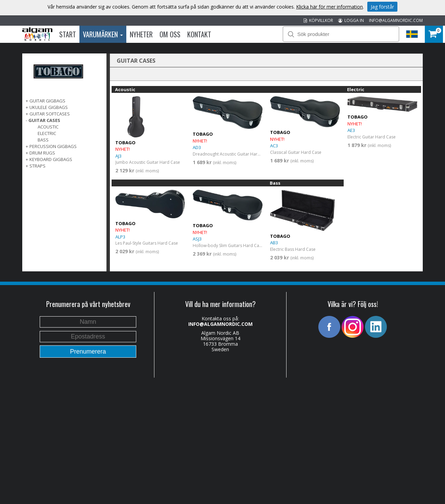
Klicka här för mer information (329, 7)
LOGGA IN (351, 20)
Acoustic (48, 127)
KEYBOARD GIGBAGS (51, 159)
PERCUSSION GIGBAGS (53, 146)
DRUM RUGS (42, 153)
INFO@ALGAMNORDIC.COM (396, 20)
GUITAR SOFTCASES (50, 114)
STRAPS (37, 166)
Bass (43, 140)
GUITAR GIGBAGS (47, 101)
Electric (47, 133)
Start (68, 34)
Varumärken (103, 34)
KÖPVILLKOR (318, 20)
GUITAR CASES (44, 120)
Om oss (170, 34)
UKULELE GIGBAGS (49, 107)
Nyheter (141, 34)
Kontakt (199, 34)
